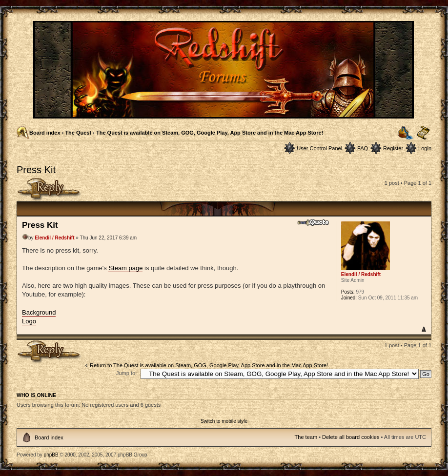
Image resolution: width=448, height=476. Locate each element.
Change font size (423, 133)
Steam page (125, 268)
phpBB (51, 455)
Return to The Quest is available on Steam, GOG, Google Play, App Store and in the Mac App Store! (209, 365)
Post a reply (49, 189)
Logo (29, 321)
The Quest (78, 133)
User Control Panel (319, 148)
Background (39, 312)
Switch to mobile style (224, 421)
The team (306, 437)
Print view (406, 133)
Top (423, 329)
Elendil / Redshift (54, 238)
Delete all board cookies (351, 437)
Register (393, 148)
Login (425, 148)
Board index (45, 133)
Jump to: (126, 373)
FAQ (363, 148)
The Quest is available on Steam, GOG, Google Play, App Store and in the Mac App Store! (210, 133)
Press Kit (36, 170)
